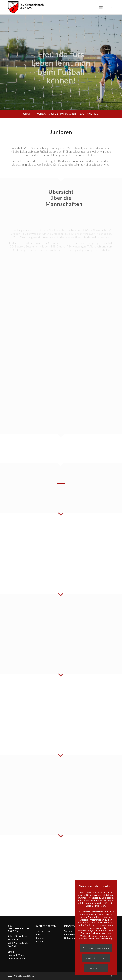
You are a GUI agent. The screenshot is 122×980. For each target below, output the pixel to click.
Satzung (68, 931)
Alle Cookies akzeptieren (96, 948)
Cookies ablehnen (96, 968)
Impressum (70, 934)
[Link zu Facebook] (112, 7)
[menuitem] (101, 7)
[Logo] (26, 7)
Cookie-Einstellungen (96, 958)
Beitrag (40, 938)
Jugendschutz (43, 931)
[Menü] (101, 7)
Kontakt (40, 941)
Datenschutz (71, 938)
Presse (39, 934)
